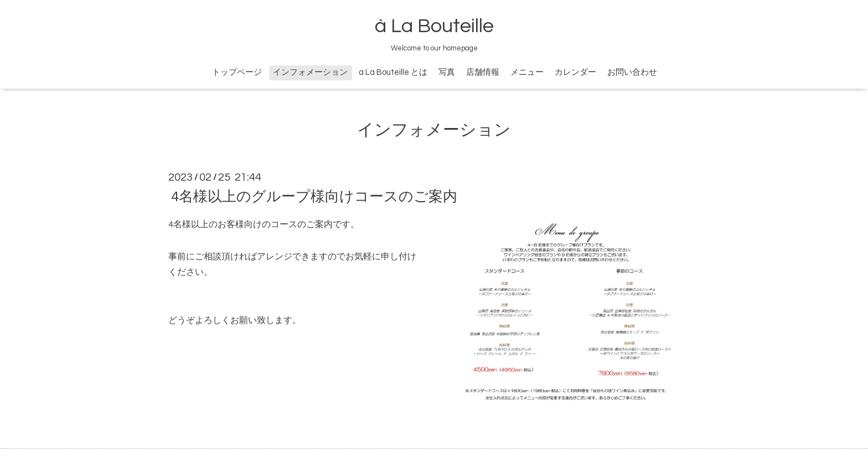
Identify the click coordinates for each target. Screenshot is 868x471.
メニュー (527, 72)
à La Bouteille (434, 26)
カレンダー (575, 72)
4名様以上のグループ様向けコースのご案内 (314, 197)
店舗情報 (483, 72)
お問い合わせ (632, 72)
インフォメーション (310, 72)
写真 (447, 72)
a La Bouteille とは (393, 72)
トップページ (237, 72)
